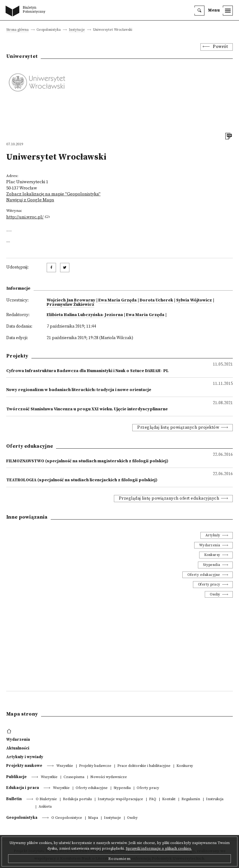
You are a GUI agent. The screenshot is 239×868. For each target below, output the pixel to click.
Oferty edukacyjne (204, 575)
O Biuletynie (46, 799)
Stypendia (212, 565)
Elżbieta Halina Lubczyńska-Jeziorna (85, 315)
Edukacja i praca (23, 788)
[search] (199, 11)
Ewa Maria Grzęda (117, 300)
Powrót (220, 47)
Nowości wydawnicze (109, 777)
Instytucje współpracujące (120, 799)
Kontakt (169, 799)
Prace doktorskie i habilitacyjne (144, 766)
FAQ (153, 799)
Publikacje (16, 777)
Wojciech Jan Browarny (71, 300)
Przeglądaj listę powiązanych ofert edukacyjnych (169, 499)
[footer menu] (10, 731)
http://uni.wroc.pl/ (25, 217)
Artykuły (213, 535)
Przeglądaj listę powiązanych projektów (178, 428)
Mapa (93, 818)
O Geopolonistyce (67, 818)
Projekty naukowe (24, 766)
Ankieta (45, 807)
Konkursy (212, 555)
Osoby (215, 594)
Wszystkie (65, 766)
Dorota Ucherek (156, 300)
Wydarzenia (210, 545)
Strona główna (17, 30)
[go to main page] (27, 12)
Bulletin (14, 799)
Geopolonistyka (22, 818)
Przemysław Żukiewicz (70, 305)
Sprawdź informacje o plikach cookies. (159, 849)
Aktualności (18, 748)
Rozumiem (119, 859)
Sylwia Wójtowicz (194, 300)
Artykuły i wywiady (25, 757)
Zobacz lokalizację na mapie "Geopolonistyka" (53, 194)
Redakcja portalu (77, 799)
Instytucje (77, 30)
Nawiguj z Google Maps (30, 200)
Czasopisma (74, 777)
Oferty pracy (209, 584)
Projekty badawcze (95, 766)
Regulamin (191, 799)
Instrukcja (215, 799)
